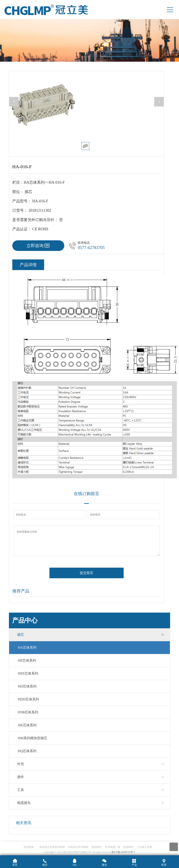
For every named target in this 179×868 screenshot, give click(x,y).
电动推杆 (97, 847)
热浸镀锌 (129, 847)
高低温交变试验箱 (78, 847)
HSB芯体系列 (28, 712)
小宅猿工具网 (144, 847)
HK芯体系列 (27, 725)
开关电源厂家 (113, 847)
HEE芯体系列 (28, 673)
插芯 (21, 635)
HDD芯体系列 (28, 699)
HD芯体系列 (27, 686)
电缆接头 (24, 803)
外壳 (21, 764)
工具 (21, 790)
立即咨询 (35, 246)
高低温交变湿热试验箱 (52, 847)
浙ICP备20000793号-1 (123, 852)
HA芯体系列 (27, 647)
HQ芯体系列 (27, 751)
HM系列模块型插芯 (32, 738)
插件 (21, 777)
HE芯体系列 (27, 660)
